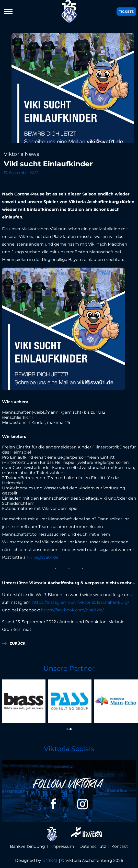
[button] (67, 729)
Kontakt (120, 846)
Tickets (126, 12)
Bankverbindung (27, 846)
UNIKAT (50, 860)
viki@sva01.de (44, 557)
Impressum (62, 846)
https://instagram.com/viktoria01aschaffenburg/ (81, 602)
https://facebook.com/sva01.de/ (73, 610)
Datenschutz (93, 846)
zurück (18, 643)
